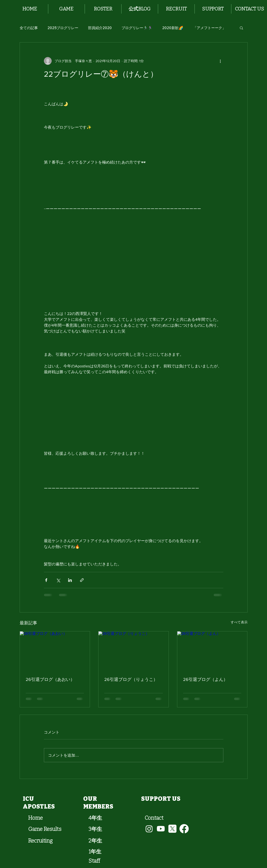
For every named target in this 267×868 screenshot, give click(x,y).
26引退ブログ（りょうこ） (131, 679)
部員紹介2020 (100, 28)
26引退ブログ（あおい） (50, 679)
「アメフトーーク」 (209, 28)
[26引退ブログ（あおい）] (55, 651)
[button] (66, 9)
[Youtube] (161, 829)
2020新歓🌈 (173, 28)
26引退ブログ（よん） (205, 679)
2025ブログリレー (63, 28)
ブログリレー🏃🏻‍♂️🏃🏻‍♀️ (137, 28)
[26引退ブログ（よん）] (212, 651)
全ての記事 (29, 28)
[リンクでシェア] (82, 580)
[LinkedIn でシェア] (70, 580)
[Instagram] (149, 829)
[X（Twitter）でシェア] (58, 580)
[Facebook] (184, 829)
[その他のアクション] (220, 61)
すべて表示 (239, 622)
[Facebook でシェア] (46, 580)
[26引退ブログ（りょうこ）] (133, 651)
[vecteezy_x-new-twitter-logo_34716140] (172, 829)
